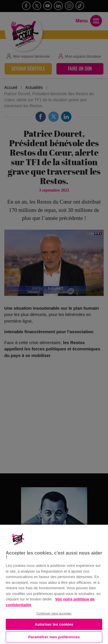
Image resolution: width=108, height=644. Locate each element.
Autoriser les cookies (54, 624)
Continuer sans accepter (54, 613)
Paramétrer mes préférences (54, 637)
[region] (54, 584)
